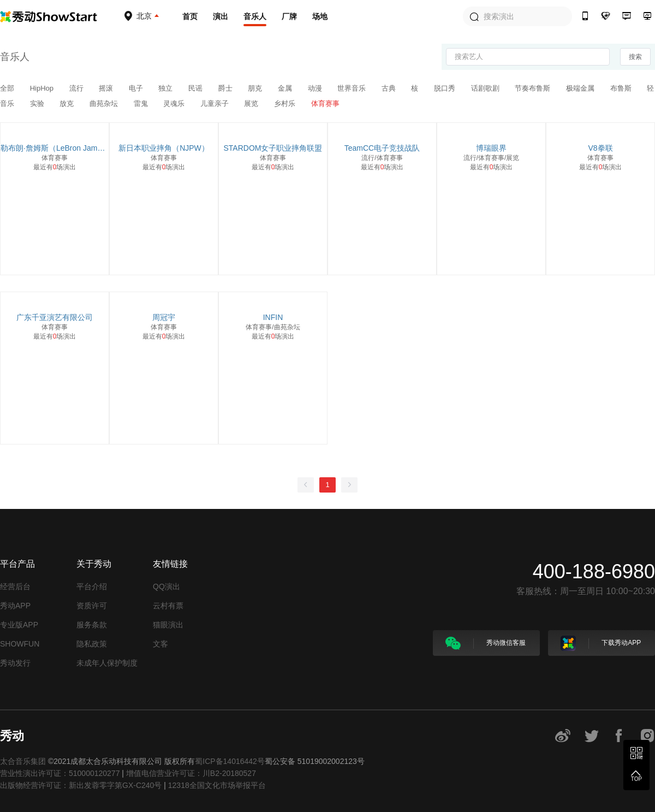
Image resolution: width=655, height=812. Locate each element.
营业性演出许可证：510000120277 (60, 773)
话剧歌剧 (486, 88)
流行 (78, 88)
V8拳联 (600, 148)
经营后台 (15, 586)
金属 (286, 88)
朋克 (256, 88)
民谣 (196, 88)
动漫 (316, 88)
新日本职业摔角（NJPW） (164, 148)
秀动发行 (15, 663)
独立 (166, 88)
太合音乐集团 (23, 761)
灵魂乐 (175, 103)
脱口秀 (446, 88)
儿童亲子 (216, 103)
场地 (320, 16)
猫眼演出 (168, 625)
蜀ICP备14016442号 (230, 761)
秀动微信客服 (486, 643)
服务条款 (92, 625)
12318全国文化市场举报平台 (217, 785)
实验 (38, 103)
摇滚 (107, 88)
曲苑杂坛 (105, 103)
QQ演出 (166, 586)
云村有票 (168, 606)
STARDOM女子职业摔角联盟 (273, 148)
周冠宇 (164, 317)
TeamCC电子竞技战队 (382, 148)
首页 (190, 16)
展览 (252, 103)
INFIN (273, 317)
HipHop (43, 88)
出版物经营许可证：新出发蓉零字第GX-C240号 (81, 785)
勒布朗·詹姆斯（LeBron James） (55, 148)
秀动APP (15, 606)
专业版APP (19, 625)
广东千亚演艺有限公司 (55, 317)
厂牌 (289, 16)
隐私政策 (92, 644)
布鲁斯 (622, 88)
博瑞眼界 (491, 148)
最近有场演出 (55, 167)
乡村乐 (286, 103)
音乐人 (255, 16)
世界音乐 (353, 88)
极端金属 (581, 88)
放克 (68, 103)
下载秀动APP (601, 643)
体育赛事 (325, 103)
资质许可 (92, 606)
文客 (160, 644)
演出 (221, 16)
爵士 (227, 88)
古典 (390, 88)
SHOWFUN (20, 644)
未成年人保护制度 (107, 663)
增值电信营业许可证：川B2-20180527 (191, 773)
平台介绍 (92, 586)
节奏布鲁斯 (534, 88)
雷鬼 (142, 103)
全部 (8, 88)
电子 (137, 88)
